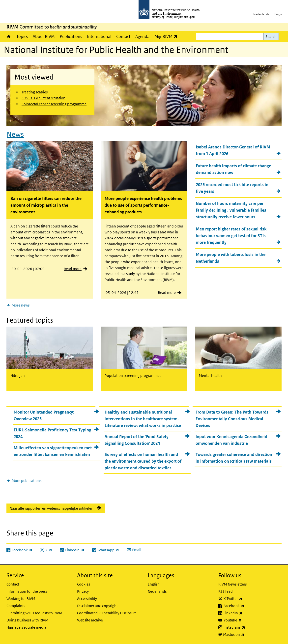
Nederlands (261, 14)
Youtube (246, 620)
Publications (71, 36)
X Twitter (246, 599)
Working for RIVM (21, 599)
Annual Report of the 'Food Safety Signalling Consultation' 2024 (137, 440)
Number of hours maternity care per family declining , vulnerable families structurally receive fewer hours (231, 210)
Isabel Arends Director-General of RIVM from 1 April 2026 (233, 150)
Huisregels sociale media (26, 627)
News (15, 134)
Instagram (247, 627)
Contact (123, 36)
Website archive (90, 620)
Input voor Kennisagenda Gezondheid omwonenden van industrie (231, 440)
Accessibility (87, 599)
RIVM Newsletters (232, 584)
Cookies (84, 584)
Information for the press (27, 591)
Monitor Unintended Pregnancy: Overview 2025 (44, 415)
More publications (27, 481)
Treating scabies (35, 92)
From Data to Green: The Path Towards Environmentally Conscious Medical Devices (232, 419)
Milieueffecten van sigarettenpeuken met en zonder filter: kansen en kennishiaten (53, 451)
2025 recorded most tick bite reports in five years (232, 188)
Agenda (142, 36)
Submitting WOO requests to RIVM (34, 613)
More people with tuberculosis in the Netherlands (231, 258)
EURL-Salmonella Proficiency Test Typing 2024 (52, 433)
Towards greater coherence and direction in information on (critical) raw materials (234, 458)
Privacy (83, 591)
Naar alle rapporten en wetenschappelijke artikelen (52, 508)
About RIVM (44, 36)
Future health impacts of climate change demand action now (233, 169)
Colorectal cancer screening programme (54, 104)
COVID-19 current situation (43, 98)
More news (21, 305)
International (99, 36)
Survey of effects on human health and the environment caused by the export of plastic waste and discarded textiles (143, 461)
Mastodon (247, 635)
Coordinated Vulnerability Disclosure (107, 613)
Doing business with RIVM (27, 620)
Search (271, 37)
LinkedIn (246, 613)
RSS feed (226, 591)
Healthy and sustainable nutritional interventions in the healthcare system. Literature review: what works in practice (143, 419)
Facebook (247, 606)
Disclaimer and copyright (97, 606)
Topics (22, 36)
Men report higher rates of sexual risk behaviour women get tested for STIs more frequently (231, 236)
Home (9, 36)
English (279, 14)
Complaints (16, 606)
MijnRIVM (167, 36)
